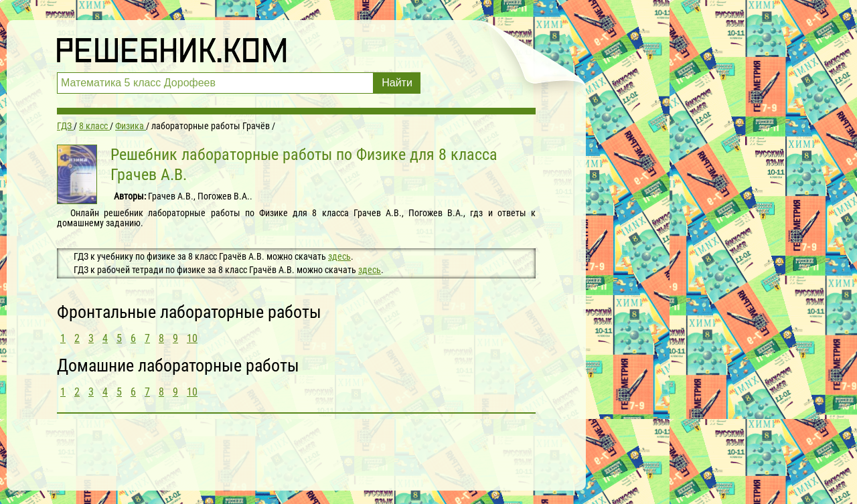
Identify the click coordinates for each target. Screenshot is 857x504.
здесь (339, 256)
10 (192, 338)
